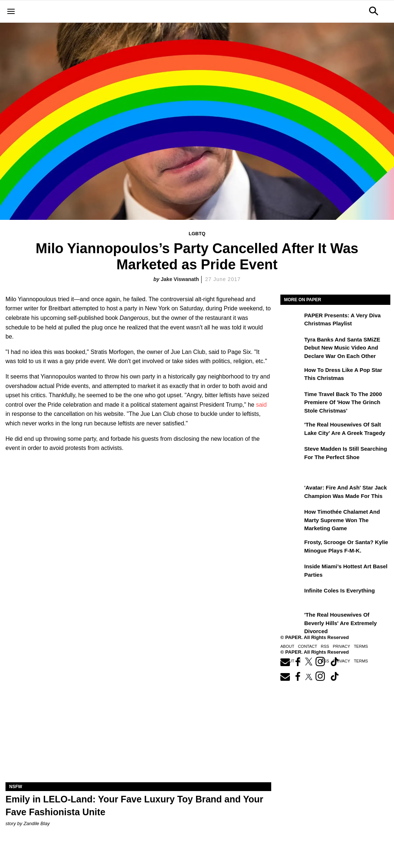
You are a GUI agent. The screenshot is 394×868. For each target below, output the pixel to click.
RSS (325, 646)
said (261, 405)
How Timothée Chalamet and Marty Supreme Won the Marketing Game (342, 520)
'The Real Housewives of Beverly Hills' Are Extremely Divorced (340, 623)
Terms (361, 646)
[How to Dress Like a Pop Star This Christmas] (291, 375)
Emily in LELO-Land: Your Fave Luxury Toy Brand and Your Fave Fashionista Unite (134, 806)
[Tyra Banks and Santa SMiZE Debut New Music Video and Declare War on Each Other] (291, 345)
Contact (308, 646)
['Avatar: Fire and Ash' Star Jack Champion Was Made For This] (291, 493)
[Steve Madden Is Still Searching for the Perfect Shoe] (291, 454)
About (287, 646)
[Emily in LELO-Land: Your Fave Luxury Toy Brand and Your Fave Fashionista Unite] (138, 716)
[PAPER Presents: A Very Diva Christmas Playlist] (291, 321)
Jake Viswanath (180, 279)
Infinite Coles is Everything (340, 590)
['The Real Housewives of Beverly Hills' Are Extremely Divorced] (291, 620)
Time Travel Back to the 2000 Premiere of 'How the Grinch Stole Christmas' (343, 402)
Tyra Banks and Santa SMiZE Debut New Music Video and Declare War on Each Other (342, 348)
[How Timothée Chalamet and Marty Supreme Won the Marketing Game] (291, 517)
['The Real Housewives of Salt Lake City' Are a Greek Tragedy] (291, 430)
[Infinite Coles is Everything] (291, 596)
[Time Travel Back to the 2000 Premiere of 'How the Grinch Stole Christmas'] (291, 399)
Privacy (341, 646)
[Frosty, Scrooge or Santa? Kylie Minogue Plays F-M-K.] (291, 547)
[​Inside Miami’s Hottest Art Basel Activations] (291, 572)
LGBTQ (197, 234)
